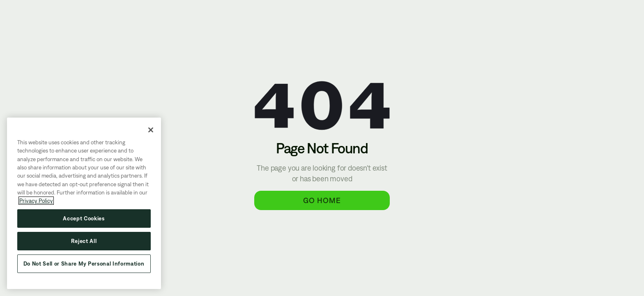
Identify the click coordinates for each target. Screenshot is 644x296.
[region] (84, 203)
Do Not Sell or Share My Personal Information (84, 264)
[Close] (151, 130)
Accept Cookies (84, 218)
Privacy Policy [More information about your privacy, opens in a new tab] (36, 201)
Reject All (84, 241)
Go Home (322, 200)
